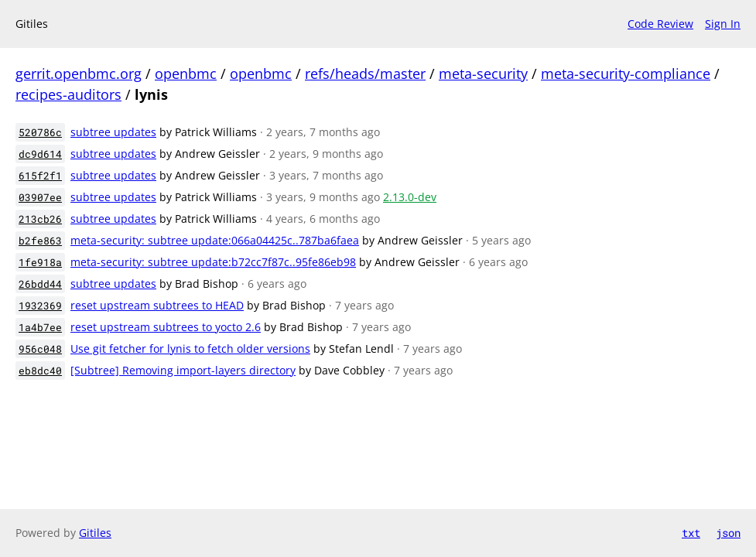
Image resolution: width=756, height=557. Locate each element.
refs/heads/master (365, 73)
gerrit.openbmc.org (79, 73)
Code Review (660, 24)
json (728, 533)
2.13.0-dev (410, 197)
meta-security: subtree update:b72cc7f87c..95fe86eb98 (213, 262)
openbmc (186, 73)
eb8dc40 (40, 371)
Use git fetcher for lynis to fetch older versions (190, 349)
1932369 (40, 306)
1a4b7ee (40, 327)
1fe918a (40, 262)
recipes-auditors (68, 94)
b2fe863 (40, 241)
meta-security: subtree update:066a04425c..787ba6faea (215, 240)
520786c (40, 132)
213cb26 (40, 219)
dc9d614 (40, 154)
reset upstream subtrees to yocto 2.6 (166, 327)
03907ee (40, 197)
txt (691, 533)
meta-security (483, 73)
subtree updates (113, 132)
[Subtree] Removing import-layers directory (183, 370)
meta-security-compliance (626, 73)
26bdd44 (40, 284)
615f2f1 (40, 176)
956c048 (40, 349)
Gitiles (95, 533)
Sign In (723, 24)
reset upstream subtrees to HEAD (157, 305)
